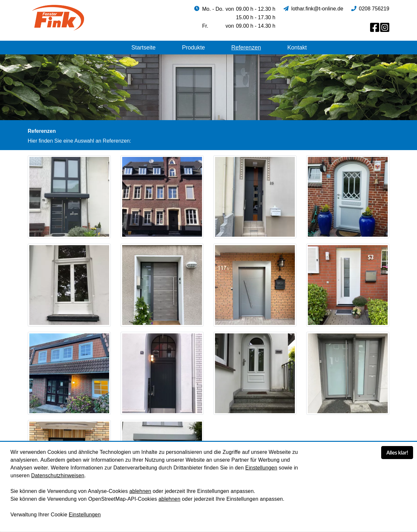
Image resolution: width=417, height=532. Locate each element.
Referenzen (246, 48)
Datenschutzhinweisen (58, 476)
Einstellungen (261, 468)
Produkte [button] (194, 48)
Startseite (143, 48)
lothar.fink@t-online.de (317, 9)
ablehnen (140, 491)
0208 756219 (374, 9)
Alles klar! (397, 453)
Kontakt (297, 48)
